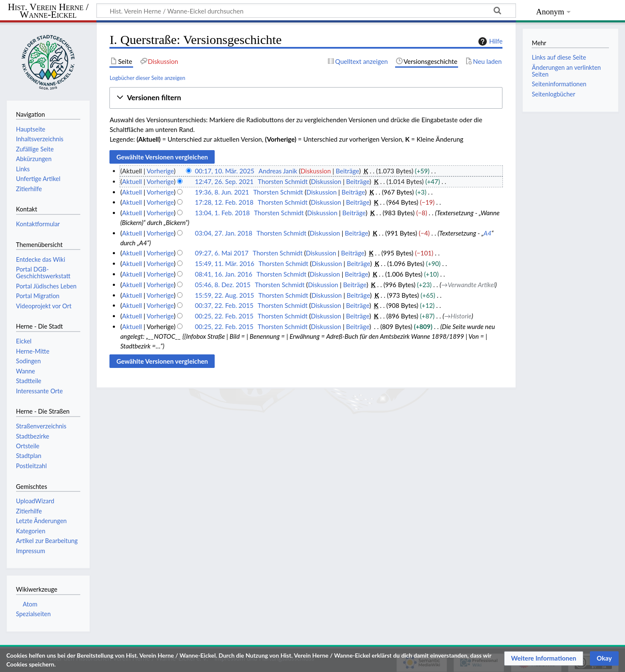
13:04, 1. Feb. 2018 (222, 213)
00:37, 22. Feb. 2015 (224, 305)
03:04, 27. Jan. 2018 (224, 233)
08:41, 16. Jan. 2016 (224, 274)
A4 (487, 233)
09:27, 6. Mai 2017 (222, 253)
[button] (306, 98)
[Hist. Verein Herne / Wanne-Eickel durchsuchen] (306, 11)
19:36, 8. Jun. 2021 (222, 192)
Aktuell (132, 181)
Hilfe (489, 41)
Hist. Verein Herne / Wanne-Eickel (48, 11)
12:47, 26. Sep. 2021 (224, 181)
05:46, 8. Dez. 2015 (223, 285)
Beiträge (348, 171)
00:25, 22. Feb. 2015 (224, 316)
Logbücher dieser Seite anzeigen (147, 78)
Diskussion (316, 171)
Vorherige (160, 171)
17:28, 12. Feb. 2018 (224, 202)
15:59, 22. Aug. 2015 (224, 295)
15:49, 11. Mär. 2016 (225, 263)
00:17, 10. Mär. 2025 (225, 171)
